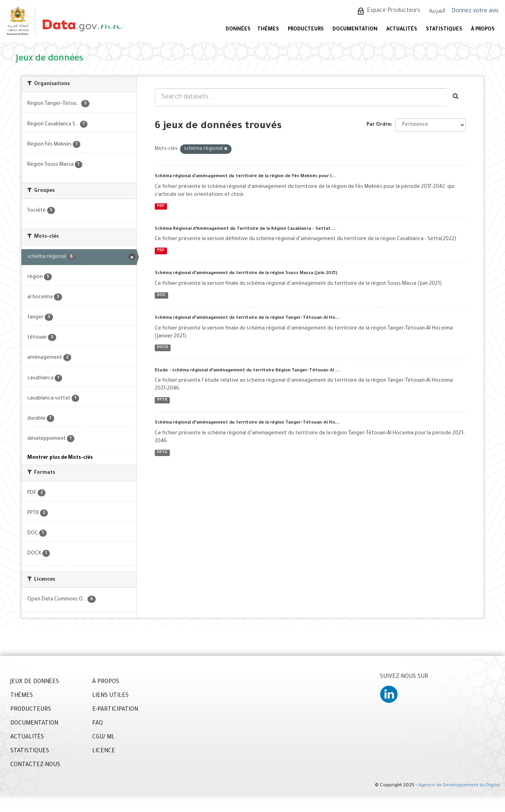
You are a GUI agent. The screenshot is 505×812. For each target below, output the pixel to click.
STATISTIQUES (444, 30)
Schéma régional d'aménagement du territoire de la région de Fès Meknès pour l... (245, 176)
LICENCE (104, 751)
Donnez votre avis (475, 11)
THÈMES (22, 696)
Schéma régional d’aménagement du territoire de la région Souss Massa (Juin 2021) (246, 273)
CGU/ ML (103, 738)
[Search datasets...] (301, 97)
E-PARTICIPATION (115, 710)
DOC (161, 295)
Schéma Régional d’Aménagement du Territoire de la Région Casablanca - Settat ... (246, 229)
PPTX (162, 400)
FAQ (98, 724)
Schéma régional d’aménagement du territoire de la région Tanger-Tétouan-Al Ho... (247, 318)
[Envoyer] (456, 97)
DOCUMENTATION (355, 30)
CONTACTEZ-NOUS (35, 765)
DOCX (162, 348)
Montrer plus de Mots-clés (60, 458)
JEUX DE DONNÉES (35, 682)
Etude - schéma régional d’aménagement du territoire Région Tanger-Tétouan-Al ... (247, 371)
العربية (437, 11)
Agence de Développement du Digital (459, 786)
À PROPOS (483, 30)
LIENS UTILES (110, 696)
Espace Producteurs (394, 11)
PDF (161, 206)
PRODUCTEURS (306, 30)
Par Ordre (379, 125)
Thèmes (268, 30)
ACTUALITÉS (402, 30)
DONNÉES (238, 30)
